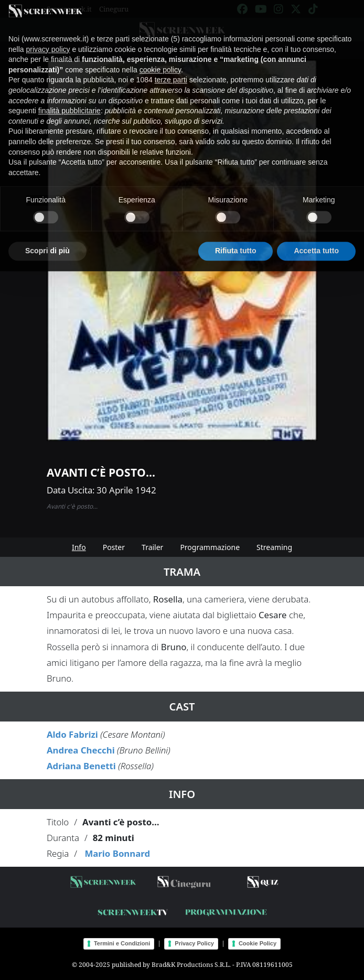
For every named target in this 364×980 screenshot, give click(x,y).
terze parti (171, 69)
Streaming (274, 547)
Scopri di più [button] (47, 240)
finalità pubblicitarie (69, 100)
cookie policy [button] (160, 59)
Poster (114, 547)
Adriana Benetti (81, 766)
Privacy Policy (194, 943)
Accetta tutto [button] (316, 240)
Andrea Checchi (81, 750)
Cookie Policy (258, 943)
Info (79, 547)
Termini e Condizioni (122, 943)
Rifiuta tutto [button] (236, 240)
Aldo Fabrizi (72, 734)
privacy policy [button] (48, 38)
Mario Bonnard (117, 853)
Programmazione (210, 547)
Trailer (152, 547)
